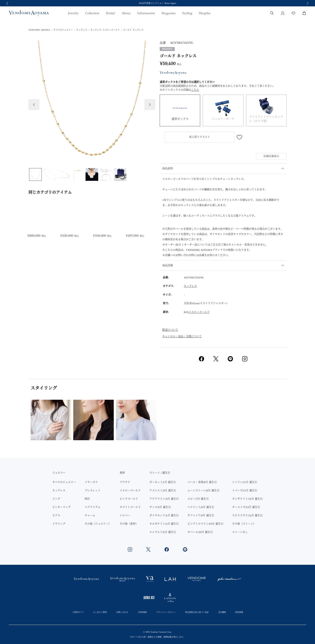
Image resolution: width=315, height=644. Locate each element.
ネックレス (82, 30)
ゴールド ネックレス (133, 30)
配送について (170, 330)
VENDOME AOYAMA (39, 30)
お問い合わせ (122, 612)
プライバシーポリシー (166, 612)
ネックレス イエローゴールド (105, 30)
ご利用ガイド (78, 612)
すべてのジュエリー (63, 30)
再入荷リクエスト (199, 137)
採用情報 (239, 612)
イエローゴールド (199, 312)
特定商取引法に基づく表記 (197, 612)
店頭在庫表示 (271, 156)
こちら (195, 90)
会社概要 (222, 612)
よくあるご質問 (100, 612)
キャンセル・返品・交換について (182, 336)
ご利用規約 (142, 612)
